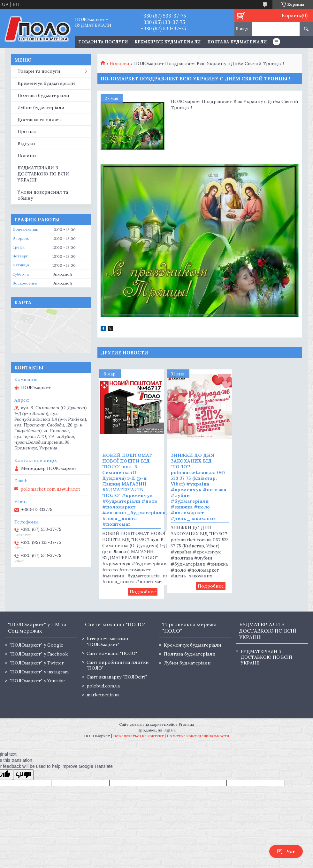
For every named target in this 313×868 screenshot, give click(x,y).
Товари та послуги (39, 71)
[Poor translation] (23, 775)
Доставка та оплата (40, 120)
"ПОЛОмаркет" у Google (36, 645)
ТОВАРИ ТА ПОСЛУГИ (103, 42)
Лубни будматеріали (41, 108)
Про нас (27, 131)
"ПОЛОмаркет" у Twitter (37, 663)
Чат (286, 851)
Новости (119, 63)
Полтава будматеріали (237, 42)
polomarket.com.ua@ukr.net (50, 489)
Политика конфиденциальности (198, 736)
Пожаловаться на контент (138, 736)
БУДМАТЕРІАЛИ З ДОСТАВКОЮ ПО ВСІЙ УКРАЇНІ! (43, 174)
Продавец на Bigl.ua (156, 730)
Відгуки (26, 144)
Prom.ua (186, 724)
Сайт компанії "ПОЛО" (112, 653)
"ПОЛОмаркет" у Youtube (37, 681)
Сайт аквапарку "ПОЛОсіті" (117, 677)
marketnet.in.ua (103, 695)
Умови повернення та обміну (43, 195)
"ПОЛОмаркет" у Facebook (39, 654)
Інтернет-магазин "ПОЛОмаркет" (107, 642)
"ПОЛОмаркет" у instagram (39, 672)
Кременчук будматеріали (168, 42)
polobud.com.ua (103, 686)
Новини (27, 156)
